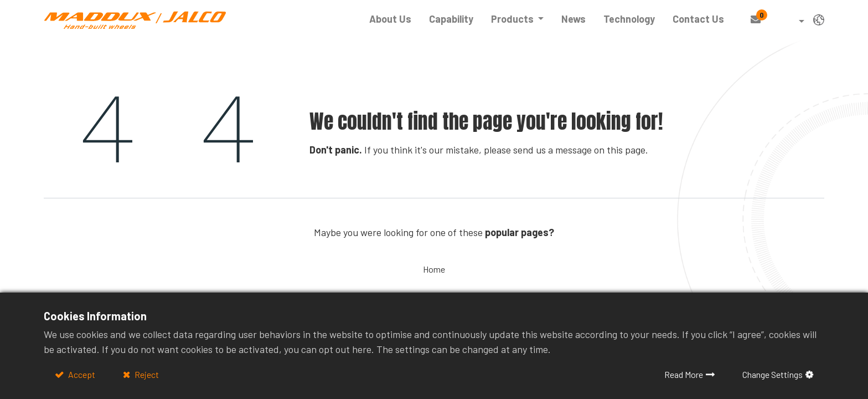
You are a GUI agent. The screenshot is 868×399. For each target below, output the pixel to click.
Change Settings (773, 374)
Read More (684, 374)
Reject (146, 374)
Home (434, 269)
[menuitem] (390, 19)
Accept (81, 374)
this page (626, 150)
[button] (794, 22)
